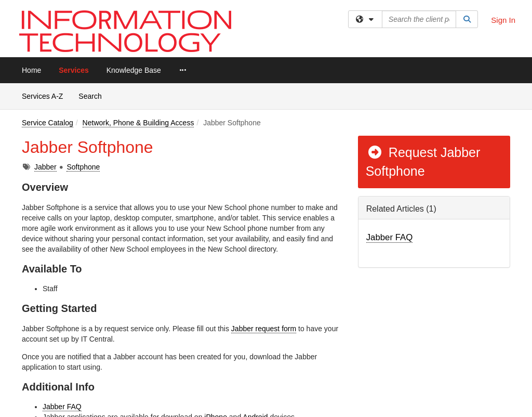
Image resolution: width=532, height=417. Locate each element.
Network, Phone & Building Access (138, 123)
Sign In (503, 20)
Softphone (83, 167)
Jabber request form (264, 329)
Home (31, 70)
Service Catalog (48, 123)
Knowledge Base (134, 70)
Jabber (45, 167)
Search (94, 95)
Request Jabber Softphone (423, 162)
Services (74, 70)
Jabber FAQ (62, 407)
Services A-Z (42, 96)
